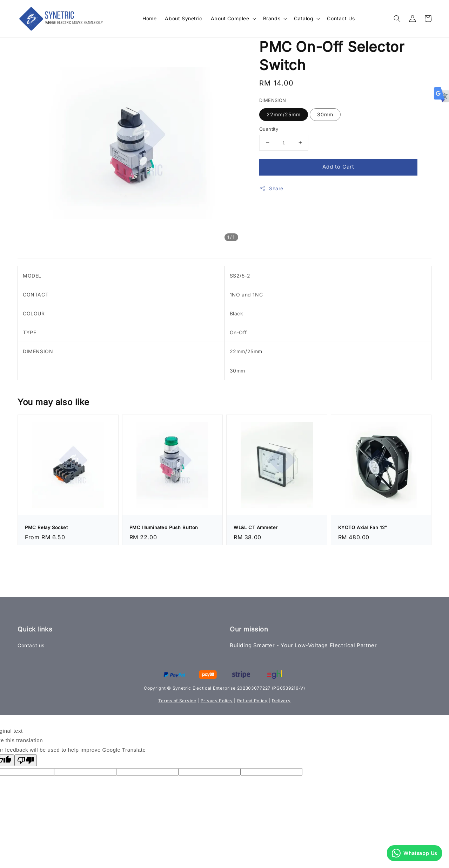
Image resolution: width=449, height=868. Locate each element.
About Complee (230, 18)
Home (149, 18)
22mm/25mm (284, 114)
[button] (397, 19)
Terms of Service (177, 701)
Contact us (31, 645)
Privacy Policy (217, 701)
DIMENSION (273, 100)
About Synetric (183, 18)
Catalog (304, 18)
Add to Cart (338, 167)
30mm (325, 114)
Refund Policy (252, 701)
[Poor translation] (26, 760)
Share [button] (271, 188)
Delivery (281, 701)
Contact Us (341, 18)
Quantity (269, 129)
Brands (272, 18)
